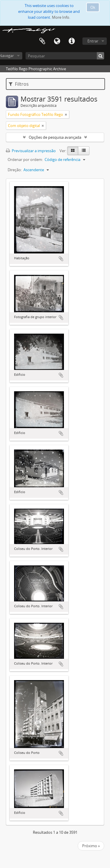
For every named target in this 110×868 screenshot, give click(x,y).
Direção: (15, 170)
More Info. (61, 17)
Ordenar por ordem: (25, 159)
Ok (93, 7)
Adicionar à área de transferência (61, 259)
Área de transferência (42, 41)
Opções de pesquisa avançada (55, 137)
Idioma (57, 41)
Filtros (19, 84)
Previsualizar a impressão (31, 151)
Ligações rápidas (72, 41)
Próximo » (91, 846)
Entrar (93, 41)
